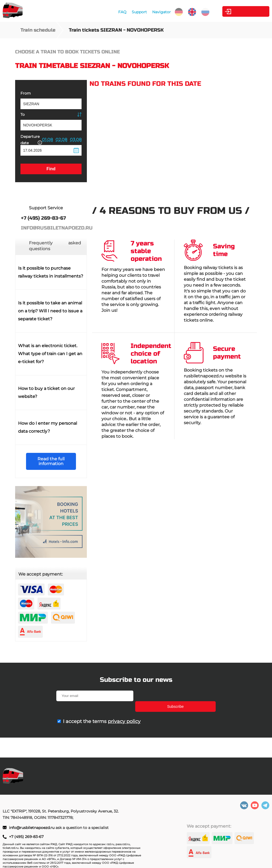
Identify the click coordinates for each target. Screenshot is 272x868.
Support (137, 12)
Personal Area (245, 11)
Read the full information (51, 461)
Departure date (31, 140)
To (23, 114)
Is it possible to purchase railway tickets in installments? (51, 272)
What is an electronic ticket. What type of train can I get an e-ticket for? (50, 354)
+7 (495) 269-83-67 (26, 837)
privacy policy (124, 711)
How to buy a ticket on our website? (46, 392)
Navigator (159, 12)
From (26, 93)
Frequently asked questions (55, 246)
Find (51, 169)
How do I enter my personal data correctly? (48, 427)
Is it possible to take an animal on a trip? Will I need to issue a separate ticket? (50, 311)
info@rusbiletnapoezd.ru (32, 828)
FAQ (120, 12)
